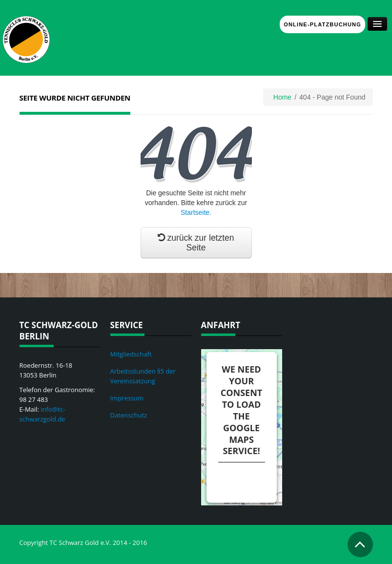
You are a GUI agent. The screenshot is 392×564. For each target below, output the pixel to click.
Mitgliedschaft (131, 354)
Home (282, 97)
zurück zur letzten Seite (196, 243)
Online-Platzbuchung (322, 24)
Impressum (127, 398)
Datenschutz (129, 415)
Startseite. (196, 212)
